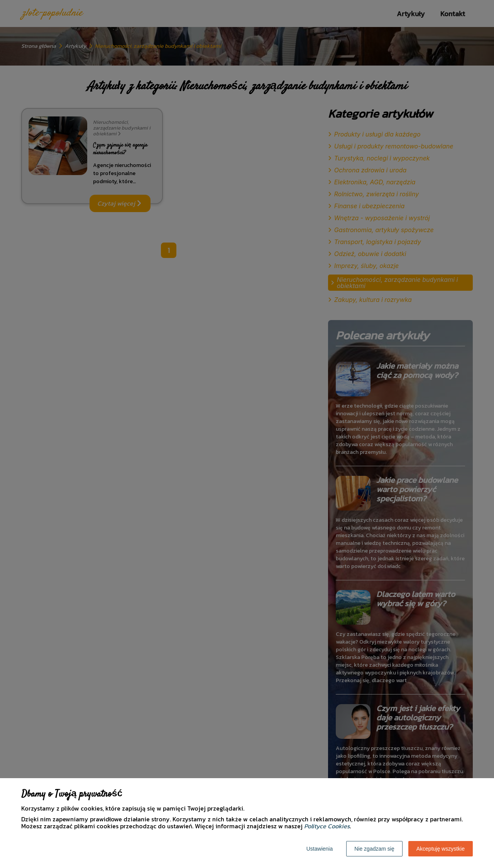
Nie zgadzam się (374, 849)
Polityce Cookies (327, 826)
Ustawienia (320, 849)
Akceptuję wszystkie (441, 849)
